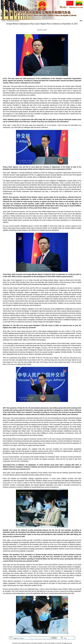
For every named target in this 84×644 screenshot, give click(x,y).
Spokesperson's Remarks (13, 21)
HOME (4, 21)
